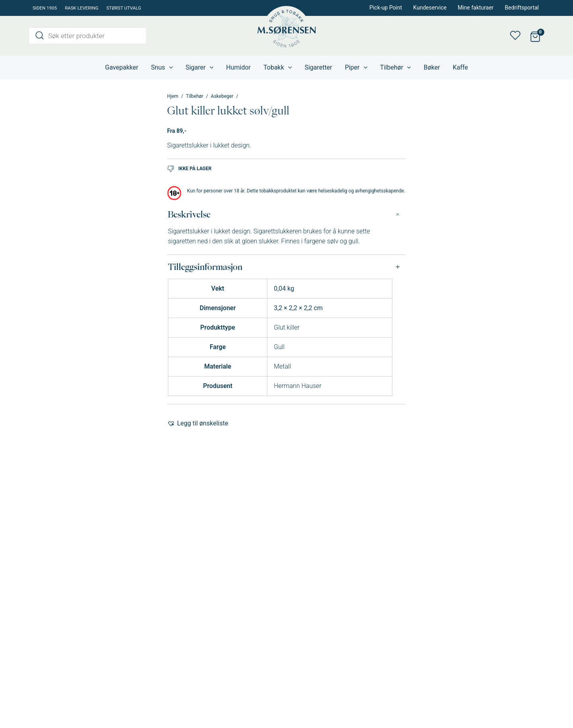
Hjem (173, 96)
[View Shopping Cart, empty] (535, 36)
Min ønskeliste (518, 36)
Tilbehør (195, 96)
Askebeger (222, 96)
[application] (169, 68)
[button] (198, 423)
